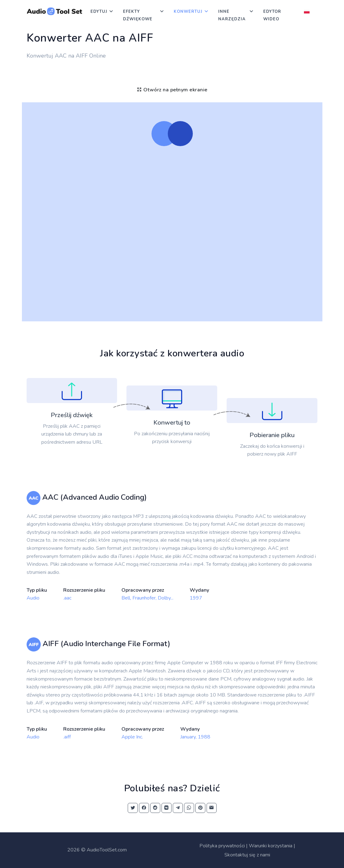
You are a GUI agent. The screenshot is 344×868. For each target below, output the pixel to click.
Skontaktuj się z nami (247, 855)
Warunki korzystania (271, 846)
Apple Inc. (132, 737)
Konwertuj (188, 12)
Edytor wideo (272, 15)
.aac (67, 598)
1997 (196, 598)
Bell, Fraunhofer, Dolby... (147, 598)
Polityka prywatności (222, 846)
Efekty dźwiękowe (138, 15)
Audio (33, 598)
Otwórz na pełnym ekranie (172, 90)
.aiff (67, 737)
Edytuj (99, 12)
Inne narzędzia (232, 15)
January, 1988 (195, 737)
